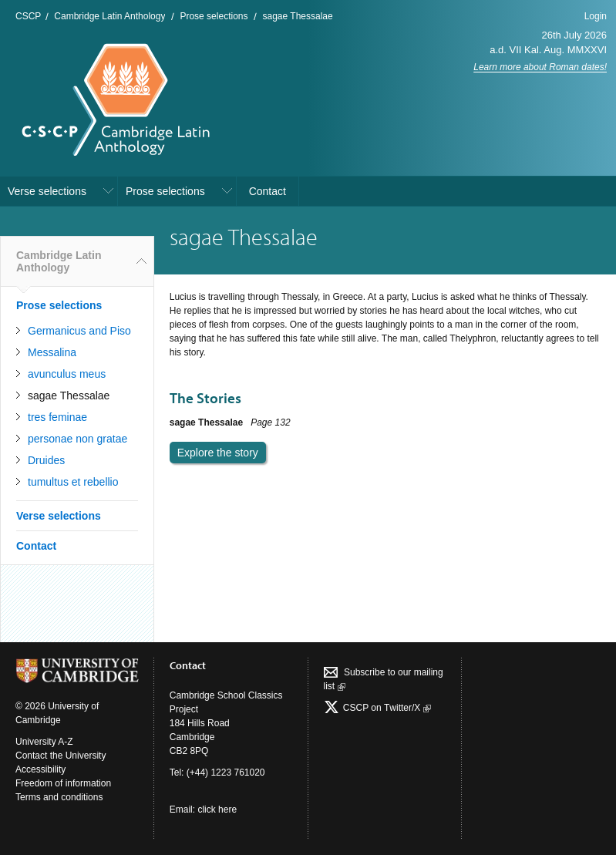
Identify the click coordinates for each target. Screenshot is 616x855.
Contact (268, 191)
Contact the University (61, 756)
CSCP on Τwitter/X (386, 708)
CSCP (28, 16)
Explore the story (218, 453)
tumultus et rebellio (73, 482)
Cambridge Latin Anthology (109, 16)
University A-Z (44, 742)
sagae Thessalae (297, 16)
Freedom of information (63, 783)
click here (217, 810)
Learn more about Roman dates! (540, 67)
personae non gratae (77, 439)
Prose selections (214, 16)
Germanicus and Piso (79, 331)
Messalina (52, 352)
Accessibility (40, 769)
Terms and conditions (59, 797)
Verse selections (47, 191)
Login (596, 16)
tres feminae (57, 417)
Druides (46, 460)
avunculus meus (67, 374)
